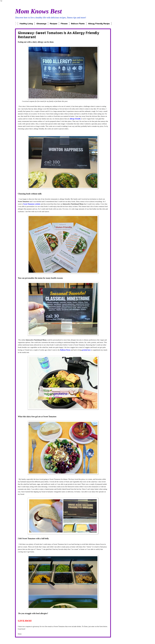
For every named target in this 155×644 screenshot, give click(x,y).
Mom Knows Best (38, 11)
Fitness (64, 24)
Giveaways (41, 24)
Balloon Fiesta (78, 24)
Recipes (53, 24)
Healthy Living (26, 24)
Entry (20, 634)
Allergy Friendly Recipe (99, 24)
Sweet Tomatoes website (32, 204)
